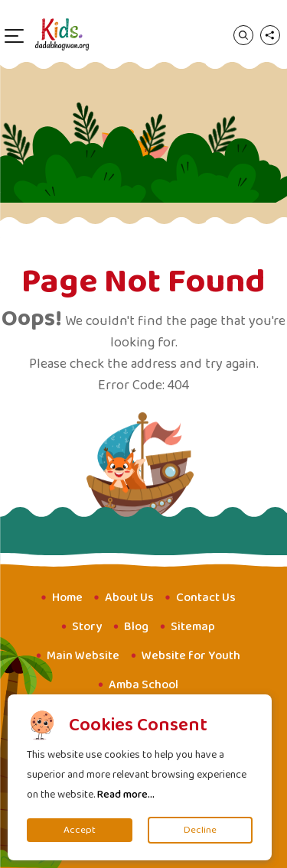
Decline (200, 830)
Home (67, 598)
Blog (136, 627)
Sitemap (193, 627)
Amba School (143, 685)
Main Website (83, 656)
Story (87, 627)
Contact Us (206, 598)
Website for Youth (191, 656)
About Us (129, 598)
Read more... (126, 795)
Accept (80, 830)
